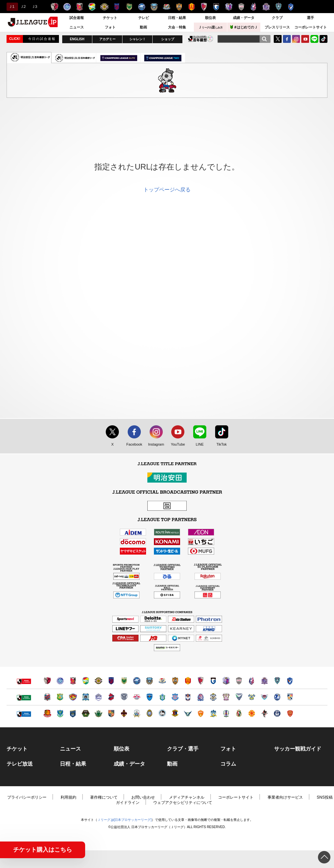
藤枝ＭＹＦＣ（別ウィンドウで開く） (226, 697)
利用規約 (68, 797)
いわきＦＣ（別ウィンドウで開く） (111, 697)
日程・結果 (177, 18)
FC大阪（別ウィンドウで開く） (162, 713)
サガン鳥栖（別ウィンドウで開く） (264, 697)
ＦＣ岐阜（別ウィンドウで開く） (137, 713)
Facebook (133, 445)
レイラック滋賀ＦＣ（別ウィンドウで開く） (149, 713)
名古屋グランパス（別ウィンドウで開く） (188, 681)
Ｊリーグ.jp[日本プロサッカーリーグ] (124, 820)
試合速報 (77, 18)
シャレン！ (138, 39)
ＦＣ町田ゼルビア (142, 7)
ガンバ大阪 (216, 7)
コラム (228, 764)
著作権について (104, 797)
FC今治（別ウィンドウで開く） (252, 697)
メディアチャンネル (187, 797)
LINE (314, 39)
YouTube (305, 39)
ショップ (168, 39)
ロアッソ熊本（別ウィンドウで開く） (264, 713)
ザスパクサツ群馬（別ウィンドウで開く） (73, 713)
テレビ (144, 18)
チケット (110, 18)
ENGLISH (77, 39)
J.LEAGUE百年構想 (201, 39)
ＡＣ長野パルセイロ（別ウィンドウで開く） (111, 713)
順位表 (210, 18)
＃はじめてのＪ (244, 27)
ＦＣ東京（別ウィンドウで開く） (111, 681)
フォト (110, 27)
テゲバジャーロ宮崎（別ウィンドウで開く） (290, 697)
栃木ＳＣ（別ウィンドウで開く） (60, 713)
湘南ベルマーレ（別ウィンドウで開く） (162, 697)
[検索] (264, 39)
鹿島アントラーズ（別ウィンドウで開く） (47, 681)
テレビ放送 (20, 764)
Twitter (278, 39)
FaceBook (287, 39)
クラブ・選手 (183, 749)
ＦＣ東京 (117, 7)
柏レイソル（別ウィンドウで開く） (98, 681)
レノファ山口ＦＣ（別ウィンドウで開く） (201, 713)
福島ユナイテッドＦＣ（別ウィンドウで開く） (47, 713)
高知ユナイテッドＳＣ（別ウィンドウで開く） (239, 713)
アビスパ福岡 (278, 7)
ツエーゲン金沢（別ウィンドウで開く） (124, 713)
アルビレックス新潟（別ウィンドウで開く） (188, 697)
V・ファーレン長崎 (291, 7)
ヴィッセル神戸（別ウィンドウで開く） (239, 681)
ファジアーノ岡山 (254, 7)
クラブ (277, 18)
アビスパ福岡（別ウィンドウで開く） (277, 681)
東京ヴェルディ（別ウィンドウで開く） (124, 681)
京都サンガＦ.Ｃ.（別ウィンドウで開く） (201, 681)
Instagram (296, 39)
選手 (310, 18)
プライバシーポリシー (27, 797)
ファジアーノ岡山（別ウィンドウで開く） (252, 681)
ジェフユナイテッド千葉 (92, 7)
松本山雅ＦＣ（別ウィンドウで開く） (98, 713)
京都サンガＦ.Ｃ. (204, 7)
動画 (143, 27)
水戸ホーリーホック (67, 7)
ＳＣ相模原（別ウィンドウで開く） (86, 713)
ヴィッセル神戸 (241, 7)
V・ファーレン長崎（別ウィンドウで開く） (290, 681)
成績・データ (244, 18)
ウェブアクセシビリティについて (183, 803)
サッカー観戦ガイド (298, 749)
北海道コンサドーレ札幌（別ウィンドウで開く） (47, 697)
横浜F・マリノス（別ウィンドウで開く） (162, 681)
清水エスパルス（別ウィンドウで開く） (175, 681)
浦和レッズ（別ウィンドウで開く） (73, 681)
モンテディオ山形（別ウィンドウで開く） (98, 697)
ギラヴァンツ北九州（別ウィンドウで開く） (252, 713)
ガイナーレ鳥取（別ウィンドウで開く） (188, 713)
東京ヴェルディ (129, 7)
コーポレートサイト (311, 27)
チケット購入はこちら (43, 850)
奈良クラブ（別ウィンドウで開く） (175, 713)
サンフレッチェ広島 (266, 7)
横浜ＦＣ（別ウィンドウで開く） (149, 697)
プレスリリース (277, 27)
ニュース (77, 27)
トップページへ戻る (167, 190)
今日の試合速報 (42, 39)
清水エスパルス (179, 7)
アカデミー (107, 39)
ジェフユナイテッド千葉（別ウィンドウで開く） (86, 681)
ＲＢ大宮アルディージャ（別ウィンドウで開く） (137, 697)
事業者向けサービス (285, 797)
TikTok (324, 39)
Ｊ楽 (210, 27)
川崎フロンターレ (154, 7)
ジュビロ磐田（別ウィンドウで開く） (213, 697)
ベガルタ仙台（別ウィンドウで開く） (73, 697)
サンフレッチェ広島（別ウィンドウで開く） (264, 681)
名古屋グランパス (191, 7)
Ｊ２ (23, 7)
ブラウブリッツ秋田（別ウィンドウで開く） (86, 697)
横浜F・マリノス (167, 7)
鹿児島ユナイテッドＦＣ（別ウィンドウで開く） (277, 713)
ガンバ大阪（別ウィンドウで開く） (213, 681)
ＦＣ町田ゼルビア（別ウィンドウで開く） (137, 681)
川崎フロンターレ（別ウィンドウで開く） (149, 681)
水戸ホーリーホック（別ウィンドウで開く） (60, 681)
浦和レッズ (79, 7)
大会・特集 (177, 27)
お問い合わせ (143, 797)
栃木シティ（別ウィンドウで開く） (124, 697)
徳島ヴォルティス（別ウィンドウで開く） (239, 697)
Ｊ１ (11, 7)
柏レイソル (104, 7)
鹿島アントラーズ (55, 7)
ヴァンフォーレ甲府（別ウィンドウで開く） (175, 697)
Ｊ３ (34, 7)
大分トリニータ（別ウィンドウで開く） (277, 697)
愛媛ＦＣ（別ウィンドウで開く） (226, 713)
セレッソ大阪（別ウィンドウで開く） (226, 681)
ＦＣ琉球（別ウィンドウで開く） (290, 713)
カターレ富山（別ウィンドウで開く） (201, 697)
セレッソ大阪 (229, 7)
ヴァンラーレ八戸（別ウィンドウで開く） (60, 697)
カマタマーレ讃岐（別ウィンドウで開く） (213, 713)
